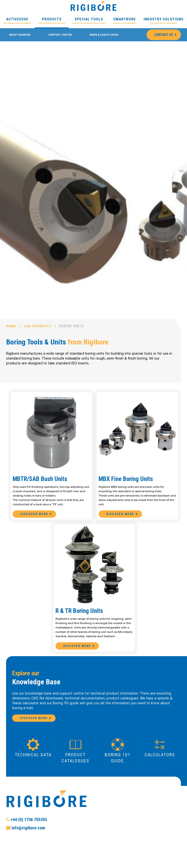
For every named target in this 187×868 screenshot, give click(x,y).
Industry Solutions (164, 21)
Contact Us (164, 35)
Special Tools (89, 21)
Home (11, 326)
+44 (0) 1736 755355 (27, 837)
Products (52, 21)
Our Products (39, 326)
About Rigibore (20, 35)
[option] (93, 185)
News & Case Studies (104, 35)
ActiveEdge (17, 21)
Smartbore (125, 21)
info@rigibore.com (26, 845)
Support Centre (60, 35)
